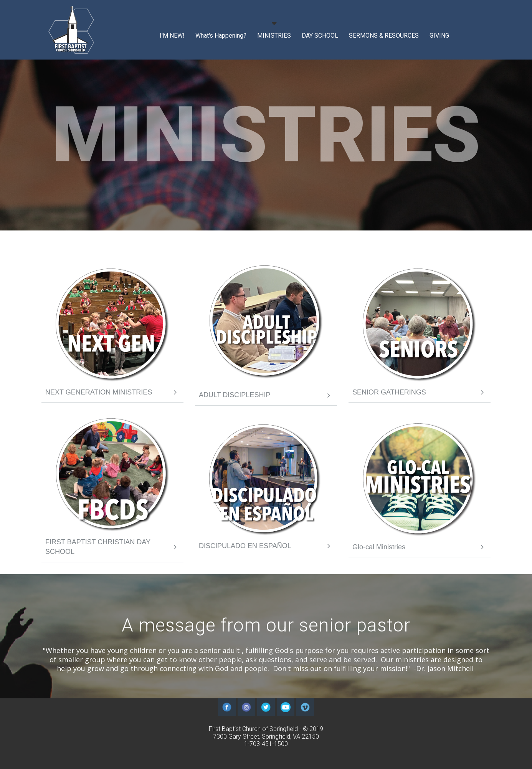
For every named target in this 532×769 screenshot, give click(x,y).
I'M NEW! (172, 36)
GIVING (439, 36)
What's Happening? (221, 36)
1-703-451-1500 (266, 744)
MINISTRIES (274, 36)
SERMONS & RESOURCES (384, 36)
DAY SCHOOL (320, 36)
